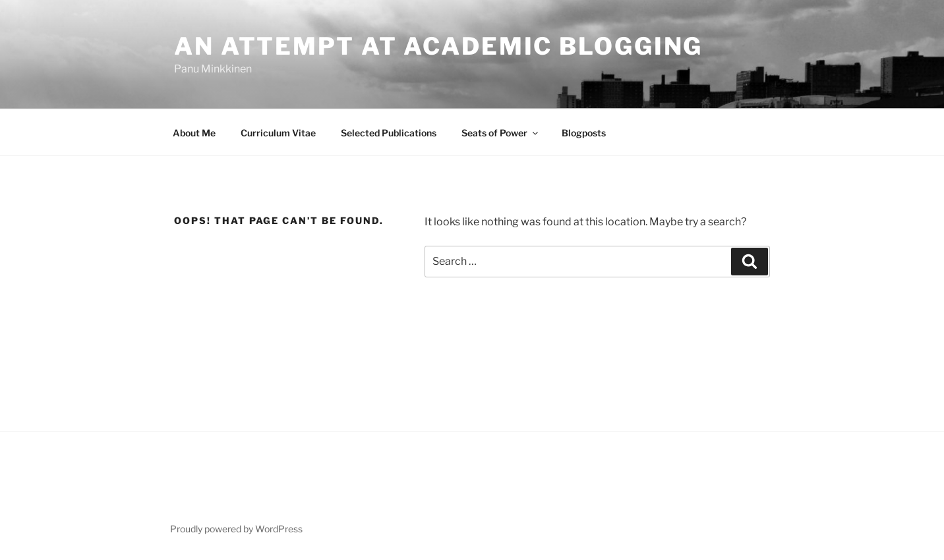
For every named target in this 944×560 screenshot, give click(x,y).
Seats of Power (501, 133)
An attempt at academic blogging (438, 46)
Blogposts (584, 133)
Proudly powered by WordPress (236, 529)
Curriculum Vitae (278, 133)
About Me (194, 133)
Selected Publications (389, 133)
